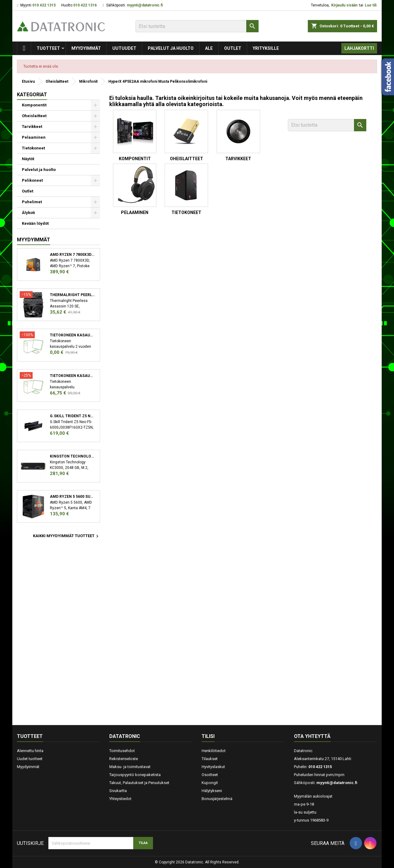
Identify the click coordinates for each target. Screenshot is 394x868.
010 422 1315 (44, 5)
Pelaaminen (34, 137)
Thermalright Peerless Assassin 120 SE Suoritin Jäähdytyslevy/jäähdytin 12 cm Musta (72, 295)
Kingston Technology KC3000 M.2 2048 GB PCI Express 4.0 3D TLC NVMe (72, 456)
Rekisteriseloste (124, 759)
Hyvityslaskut (213, 767)
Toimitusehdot (122, 751)
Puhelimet (32, 202)
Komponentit (34, 105)
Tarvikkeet (32, 127)
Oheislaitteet (34, 116)
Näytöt (28, 159)
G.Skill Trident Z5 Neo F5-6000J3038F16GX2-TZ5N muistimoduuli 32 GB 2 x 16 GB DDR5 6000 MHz (72, 416)
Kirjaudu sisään (344, 5)
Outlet (233, 48)
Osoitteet (210, 775)
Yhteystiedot (120, 799)
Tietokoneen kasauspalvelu (72, 335)
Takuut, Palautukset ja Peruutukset (139, 783)
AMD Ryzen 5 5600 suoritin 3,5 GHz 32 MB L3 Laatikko (72, 497)
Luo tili (371, 5)
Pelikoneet (32, 180)
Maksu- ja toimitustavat (130, 767)
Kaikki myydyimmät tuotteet (66, 536)
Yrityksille (266, 48)
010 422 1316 (85, 5)
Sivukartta (118, 791)
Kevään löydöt (35, 223)
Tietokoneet (33, 148)
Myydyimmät (86, 48)
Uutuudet (124, 48)
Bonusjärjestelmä (217, 799)
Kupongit (210, 783)
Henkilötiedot (214, 751)
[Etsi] (197, 26)
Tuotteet (48, 48)
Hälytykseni (212, 791)
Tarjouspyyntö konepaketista (135, 775)
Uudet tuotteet (30, 759)
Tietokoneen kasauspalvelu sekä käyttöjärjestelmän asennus (72, 376)
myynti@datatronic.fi (145, 5)
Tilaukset (210, 759)
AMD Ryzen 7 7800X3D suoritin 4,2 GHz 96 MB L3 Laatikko (72, 255)
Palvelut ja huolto (171, 48)
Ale (209, 48)
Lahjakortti (359, 48)
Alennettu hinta (30, 751)
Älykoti (28, 213)
